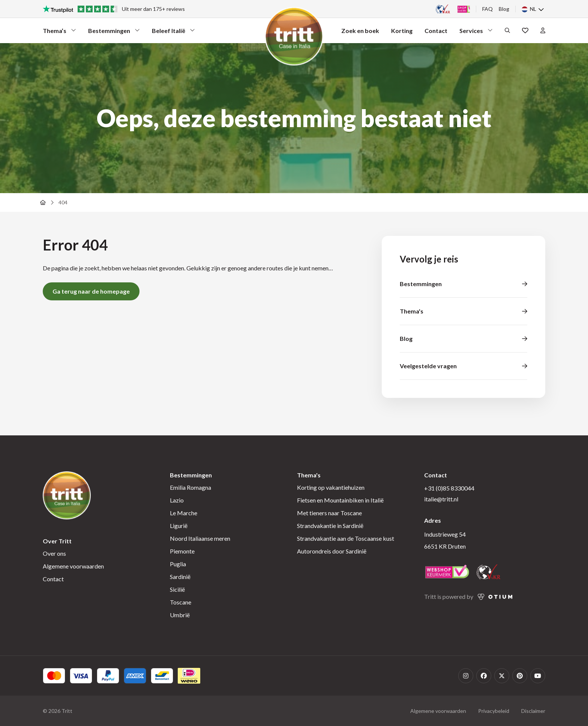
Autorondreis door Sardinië (332, 551)
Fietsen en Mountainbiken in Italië (340, 500)
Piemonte (182, 551)
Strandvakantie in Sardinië (330, 526)
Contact (436, 31)
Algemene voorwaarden (73, 566)
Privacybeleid (494, 711)
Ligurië (179, 526)
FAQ (487, 9)
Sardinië (180, 577)
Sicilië (177, 589)
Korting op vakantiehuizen (331, 487)
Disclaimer (533, 711)
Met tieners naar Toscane (329, 513)
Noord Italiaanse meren (200, 538)
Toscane (181, 602)
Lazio (177, 500)
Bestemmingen (114, 32)
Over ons (54, 553)
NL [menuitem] (533, 9)
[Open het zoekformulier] (507, 30)
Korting (402, 31)
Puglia (178, 564)
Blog (504, 9)
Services (476, 32)
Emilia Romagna (190, 487)
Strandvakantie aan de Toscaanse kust (346, 538)
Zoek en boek (360, 31)
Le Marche (184, 513)
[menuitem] (533, 9)
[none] (533, 9)
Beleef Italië (173, 32)
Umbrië (180, 615)
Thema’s (59, 32)
